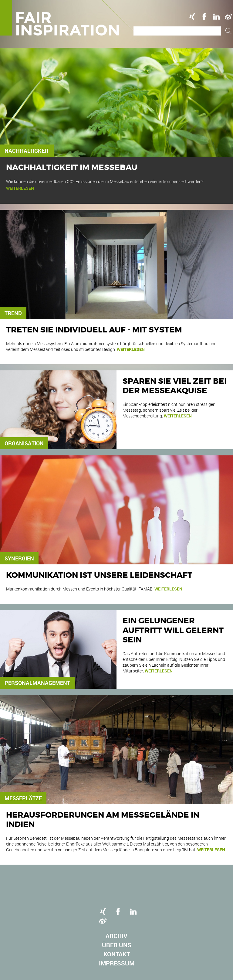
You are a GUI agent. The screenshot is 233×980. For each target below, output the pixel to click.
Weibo (228, 17)
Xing (192, 17)
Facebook (204, 17)
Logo (69, 18)
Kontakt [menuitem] (117, 954)
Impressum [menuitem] (117, 963)
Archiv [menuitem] (116, 936)
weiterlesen (20, 188)
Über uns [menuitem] (117, 945)
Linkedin (216, 17)
